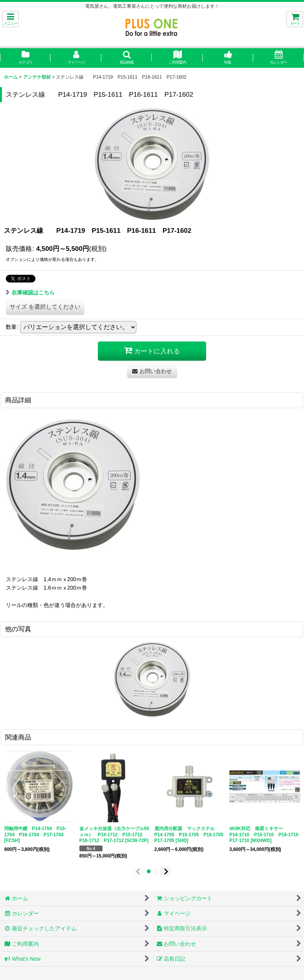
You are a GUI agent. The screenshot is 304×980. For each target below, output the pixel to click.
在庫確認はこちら (30, 292)
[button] (10, 19)
